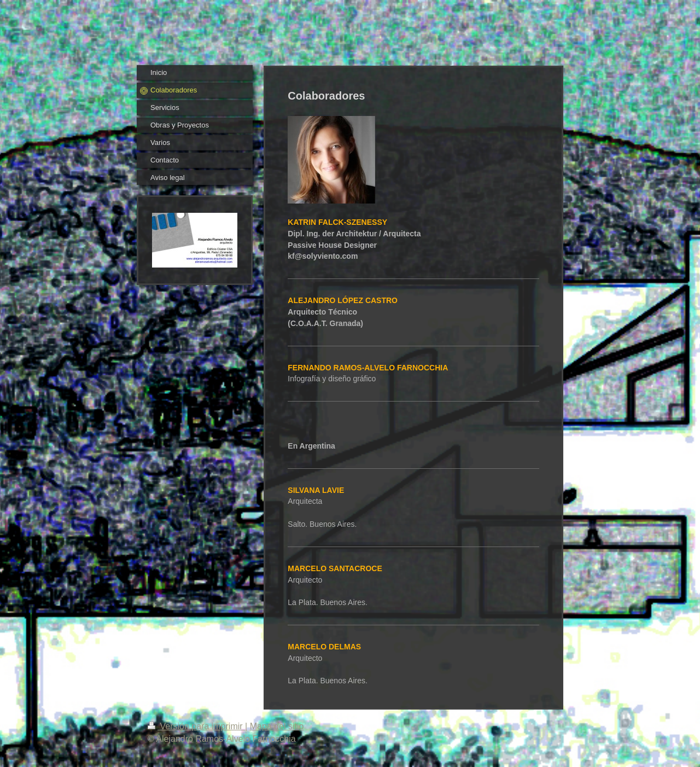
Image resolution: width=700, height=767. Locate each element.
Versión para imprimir (196, 726)
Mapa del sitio (277, 726)
